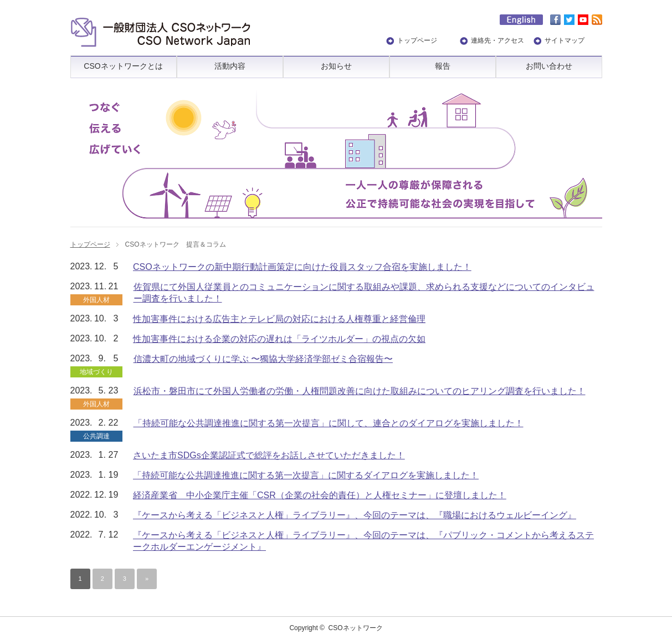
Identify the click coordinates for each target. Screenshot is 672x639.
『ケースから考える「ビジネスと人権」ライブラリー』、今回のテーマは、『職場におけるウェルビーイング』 (355, 515)
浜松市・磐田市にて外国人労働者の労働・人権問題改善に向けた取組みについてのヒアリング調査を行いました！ (360, 391)
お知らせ (336, 66)
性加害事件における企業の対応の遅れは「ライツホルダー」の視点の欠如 (279, 339)
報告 (443, 66)
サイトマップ (565, 40)
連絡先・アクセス (497, 40)
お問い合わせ (549, 66)
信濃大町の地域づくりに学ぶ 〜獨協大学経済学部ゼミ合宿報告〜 (263, 359)
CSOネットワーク (356, 628)
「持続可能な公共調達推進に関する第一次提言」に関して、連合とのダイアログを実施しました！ (329, 423)
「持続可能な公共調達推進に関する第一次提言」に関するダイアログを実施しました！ (306, 475)
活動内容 (230, 66)
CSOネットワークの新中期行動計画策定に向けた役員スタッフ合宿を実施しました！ (302, 267)
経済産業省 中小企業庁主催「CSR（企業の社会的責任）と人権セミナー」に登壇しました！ (320, 495)
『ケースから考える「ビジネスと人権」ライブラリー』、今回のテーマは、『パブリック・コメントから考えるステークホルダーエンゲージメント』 (363, 541)
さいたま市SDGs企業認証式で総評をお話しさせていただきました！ (269, 455)
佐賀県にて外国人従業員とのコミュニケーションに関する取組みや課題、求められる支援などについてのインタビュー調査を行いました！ (364, 293)
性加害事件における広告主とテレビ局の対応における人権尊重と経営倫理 (279, 319)
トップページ (417, 40)
